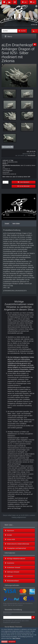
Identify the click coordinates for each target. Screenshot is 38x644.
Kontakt (8, 535)
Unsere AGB (10, 539)
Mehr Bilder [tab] (16, 224)
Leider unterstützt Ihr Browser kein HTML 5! (19, 207)
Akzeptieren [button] (12, 642)
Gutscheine (9, 563)
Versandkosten (31, 156)
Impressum (9, 531)
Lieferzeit (9, 576)
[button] (35, 31)
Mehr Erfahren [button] (16, 638)
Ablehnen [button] (4, 642)
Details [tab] (7, 224)
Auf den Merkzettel (24, 186)
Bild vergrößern (8, 147)
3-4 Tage (11, 160)
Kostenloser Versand (12, 567)
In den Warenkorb (24, 182)
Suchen (22, 31)
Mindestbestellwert (12, 581)
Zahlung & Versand (12, 572)
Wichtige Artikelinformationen (15, 559)
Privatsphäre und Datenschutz (15, 548)
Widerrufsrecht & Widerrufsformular (17, 544)
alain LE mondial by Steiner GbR (21, 177)
